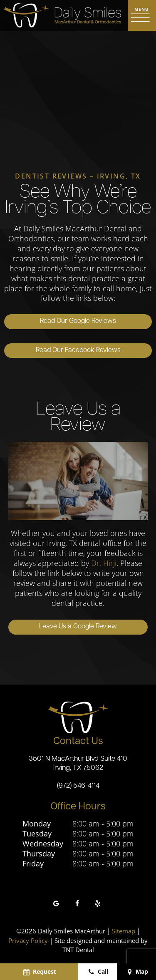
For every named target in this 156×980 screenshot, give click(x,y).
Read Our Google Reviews (78, 322)
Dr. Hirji (104, 563)
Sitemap (124, 931)
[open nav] (142, 15)
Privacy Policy (28, 940)
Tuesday (37, 834)
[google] (56, 904)
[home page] (62, 15)
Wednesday (43, 844)
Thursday (39, 854)
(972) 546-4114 (78, 786)
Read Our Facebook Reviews (78, 351)
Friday (33, 864)
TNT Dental (78, 950)
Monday (37, 824)
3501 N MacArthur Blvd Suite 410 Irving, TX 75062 (78, 764)
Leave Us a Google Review (78, 627)
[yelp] (98, 904)
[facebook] (77, 904)
